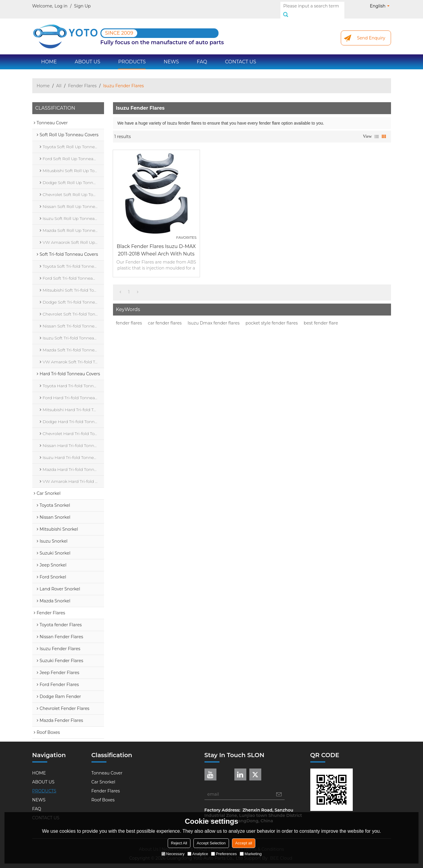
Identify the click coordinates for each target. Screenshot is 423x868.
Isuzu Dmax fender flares (214, 316)
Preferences (224, 854)
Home (43, 79)
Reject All (179, 843)
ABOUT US (87, 55)
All (59, 79)
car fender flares (165, 316)
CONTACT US (241, 55)
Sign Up (83, 6)
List (377, 130)
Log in (61, 6)
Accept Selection (211, 843)
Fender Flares (82, 79)
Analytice (198, 854)
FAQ (202, 55)
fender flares (129, 316)
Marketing (251, 854)
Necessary (173, 854)
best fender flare (321, 316)
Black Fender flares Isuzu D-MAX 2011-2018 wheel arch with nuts (156, 244)
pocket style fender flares (272, 316)
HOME (49, 55)
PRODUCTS (132, 55)
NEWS (171, 55)
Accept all (244, 843)
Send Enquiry (371, 31)
